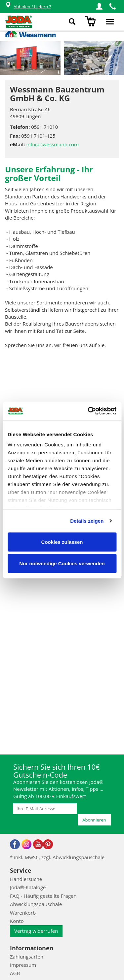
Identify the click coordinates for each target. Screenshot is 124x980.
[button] (99, 7)
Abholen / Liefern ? (28, 7)
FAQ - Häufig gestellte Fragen (43, 896)
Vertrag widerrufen (36, 931)
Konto (17, 921)
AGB (15, 973)
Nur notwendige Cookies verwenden (62, 563)
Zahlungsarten (27, 957)
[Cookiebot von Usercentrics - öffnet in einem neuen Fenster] (88, 411)
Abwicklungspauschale (36, 904)
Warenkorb (23, 913)
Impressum (23, 965)
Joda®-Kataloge (28, 887)
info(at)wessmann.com (52, 144)
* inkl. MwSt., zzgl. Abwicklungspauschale (57, 857)
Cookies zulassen (62, 542)
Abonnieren (94, 820)
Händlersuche (26, 879)
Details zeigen (87, 521)
